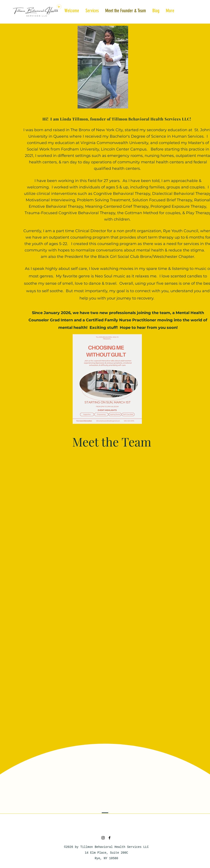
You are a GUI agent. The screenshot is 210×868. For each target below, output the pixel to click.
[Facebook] (109, 838)
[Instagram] (103, 838)
